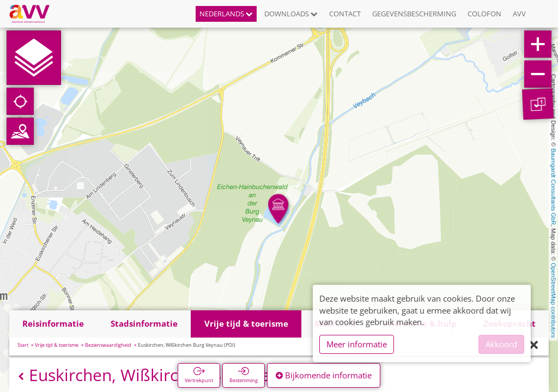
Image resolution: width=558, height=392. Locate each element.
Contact (345, 14)
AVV (519, 14)
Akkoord (501, 344)
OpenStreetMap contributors (554, 300)
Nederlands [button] (226, 14)
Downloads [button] (291, 14)
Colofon (484, 14)
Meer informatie (357, 344)
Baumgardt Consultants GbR (554, 187)
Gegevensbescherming (414, 14)
